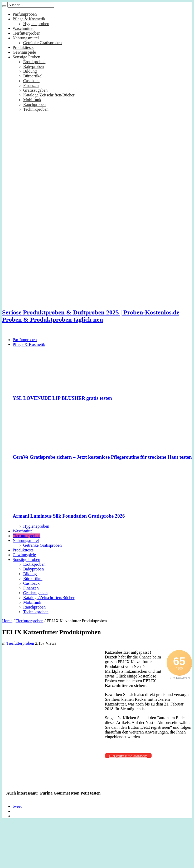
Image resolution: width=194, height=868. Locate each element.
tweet (17, 806)
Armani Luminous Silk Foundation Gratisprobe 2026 (69, 516)
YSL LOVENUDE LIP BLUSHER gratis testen (62, 398)
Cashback (31, 81)
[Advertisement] (52, 703)
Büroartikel (33, 76)
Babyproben (33, 66)
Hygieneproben (36, 24)
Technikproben (36, 109)
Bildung (30, 71)
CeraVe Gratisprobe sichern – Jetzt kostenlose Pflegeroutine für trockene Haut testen (102, 457)
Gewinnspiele (24, 52)
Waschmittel (23, 28)
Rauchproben (34, 105)
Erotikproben (34, 62)
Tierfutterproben (26, 33)
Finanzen (31, 85)
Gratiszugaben (35, 90)
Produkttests (23, 47)
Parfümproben (25, 14)
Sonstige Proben (26, 57)
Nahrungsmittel (26, 38)
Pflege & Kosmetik (29, 19)
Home (7, 621)
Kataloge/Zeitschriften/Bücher (49, 95)
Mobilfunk (32, 100)
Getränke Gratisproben (42, 43)
